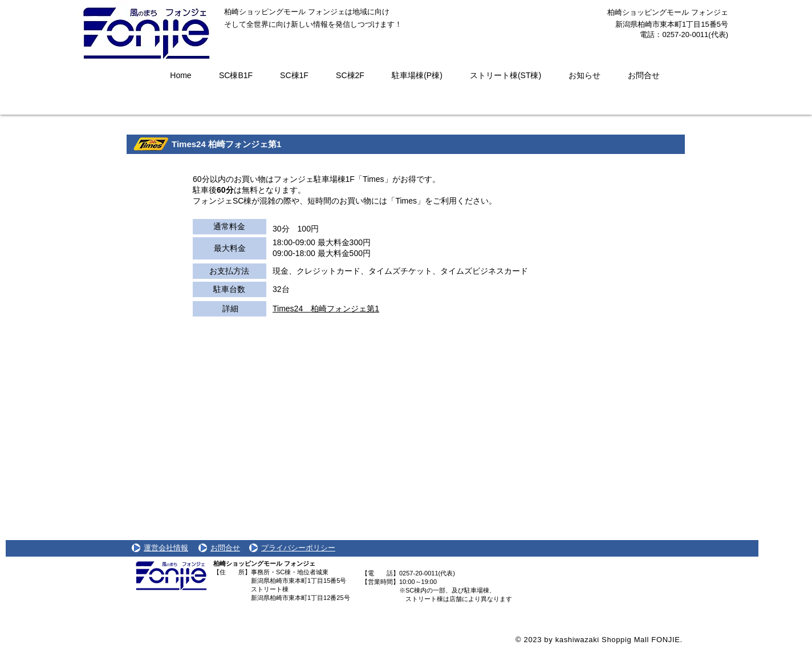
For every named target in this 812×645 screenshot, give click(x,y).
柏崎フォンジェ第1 (245, 144)
